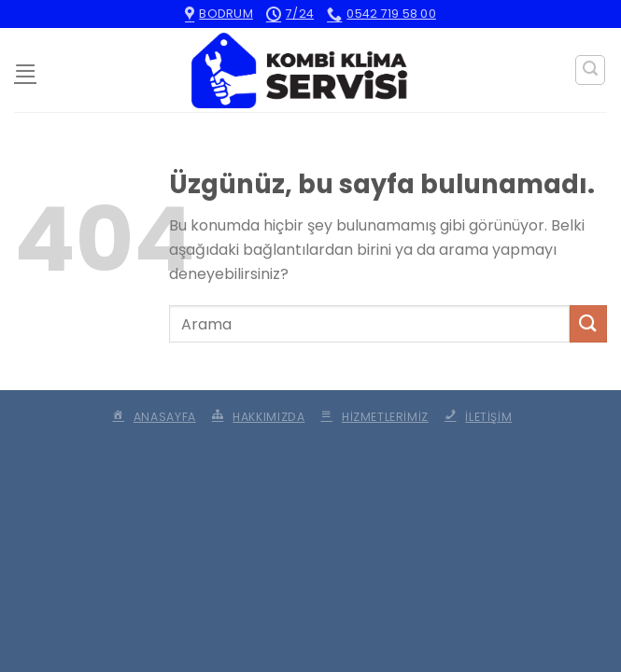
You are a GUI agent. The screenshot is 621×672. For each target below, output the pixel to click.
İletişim (476, 417)
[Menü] (25, 70)
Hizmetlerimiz (373, 417)
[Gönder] (588, 323)
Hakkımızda (256, 417)
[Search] (590, 70)
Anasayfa (153, 417)
